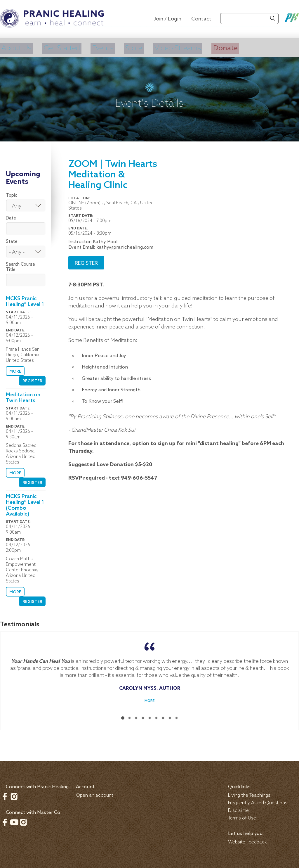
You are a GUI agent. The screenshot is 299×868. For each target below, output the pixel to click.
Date (11, 217)
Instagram (14, 795)
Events (107, 48)
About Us (16, 48)
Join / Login (168, 19)
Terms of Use (242, 817)
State (12, 240)
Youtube (14, 821)
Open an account (95, 794)
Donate (235, 48)
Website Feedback (247, 841)
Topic (12, 194)
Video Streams (185, 48)
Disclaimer (239, 809)
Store (139, 48)
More (15, 370)
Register (33, 380)
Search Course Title (20, 266)
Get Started (64, 48)
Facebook (5, 795)
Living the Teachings (249, 794)
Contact (201, 19)
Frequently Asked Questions (258, 802)
